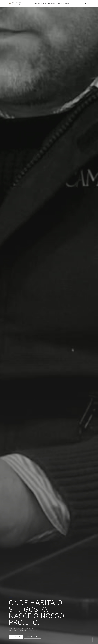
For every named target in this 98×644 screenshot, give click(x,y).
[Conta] (85, 3)
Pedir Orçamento (33, 637)
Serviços (43, 3)
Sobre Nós (37, 3)
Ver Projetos (16, 637)
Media (60, 3)
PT (82, 3)
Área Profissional (52, 3)
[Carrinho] (88, 3)
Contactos (66, 3)
